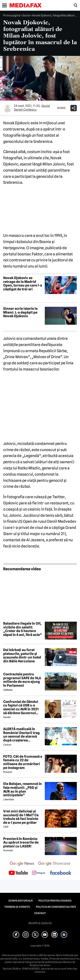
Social (26, 15)
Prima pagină (12, 15)
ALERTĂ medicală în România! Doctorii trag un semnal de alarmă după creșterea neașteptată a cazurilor (22, 735)
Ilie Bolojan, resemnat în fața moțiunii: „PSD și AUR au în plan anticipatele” (23, 789)
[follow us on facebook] (61, 873)
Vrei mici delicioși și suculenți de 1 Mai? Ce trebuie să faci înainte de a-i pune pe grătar (21, 817)
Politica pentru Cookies (55, 901)
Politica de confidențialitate (56, 907)
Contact (40, 913)
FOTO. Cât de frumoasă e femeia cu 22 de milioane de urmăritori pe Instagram (23, 762)
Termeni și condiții (17, 907)
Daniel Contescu (25, 110)
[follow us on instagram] (39, 873)
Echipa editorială (21, 901)
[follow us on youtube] (18, 873)
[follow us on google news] (22, 864)
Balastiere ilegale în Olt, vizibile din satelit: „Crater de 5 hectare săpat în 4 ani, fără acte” (23, 629)
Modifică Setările (40, 923)
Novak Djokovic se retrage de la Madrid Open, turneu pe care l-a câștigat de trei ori (23, 284)
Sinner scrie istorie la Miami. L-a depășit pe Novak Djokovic (20, 312)
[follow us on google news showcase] (54, 864)
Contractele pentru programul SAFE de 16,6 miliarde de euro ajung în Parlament (22, 680)
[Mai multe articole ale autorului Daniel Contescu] (7, 108)
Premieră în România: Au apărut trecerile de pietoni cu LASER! (21, 843)
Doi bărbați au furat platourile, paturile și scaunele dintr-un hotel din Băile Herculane (22, 656)
